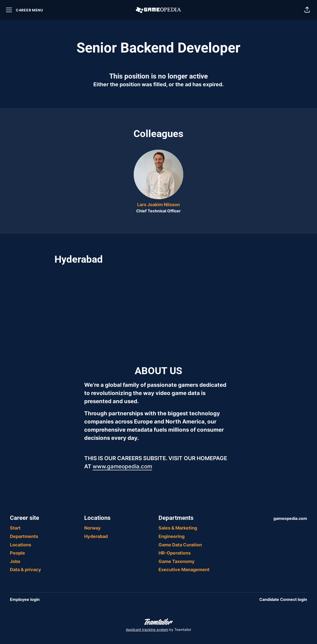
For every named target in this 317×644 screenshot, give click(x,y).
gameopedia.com (290, 518)
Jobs (15, 561)
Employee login (25, 599)
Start (15, 528)
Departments (24, 536)
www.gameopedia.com (122, 466)
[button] (307, 10)
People (17, 553)
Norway (92, 528)
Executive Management (184, 570)
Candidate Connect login (283, 599)
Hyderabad (96, 536)
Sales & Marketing (178, 528)
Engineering (172, 536)
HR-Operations (175, 553)
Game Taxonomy (177, 561)
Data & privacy (26, 570)
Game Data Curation (180, 545)
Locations (21, 545)
